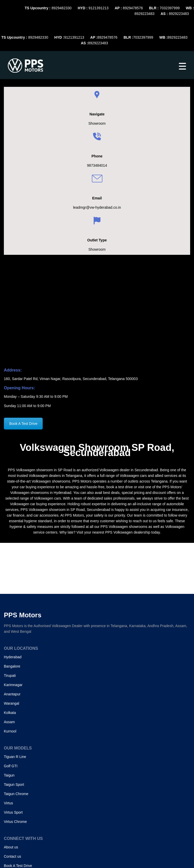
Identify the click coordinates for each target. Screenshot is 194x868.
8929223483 (144, 14)
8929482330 (61, 8)
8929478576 (133, 8)
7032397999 (170, 8)
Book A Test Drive (23, 424)
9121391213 (99, 8)
